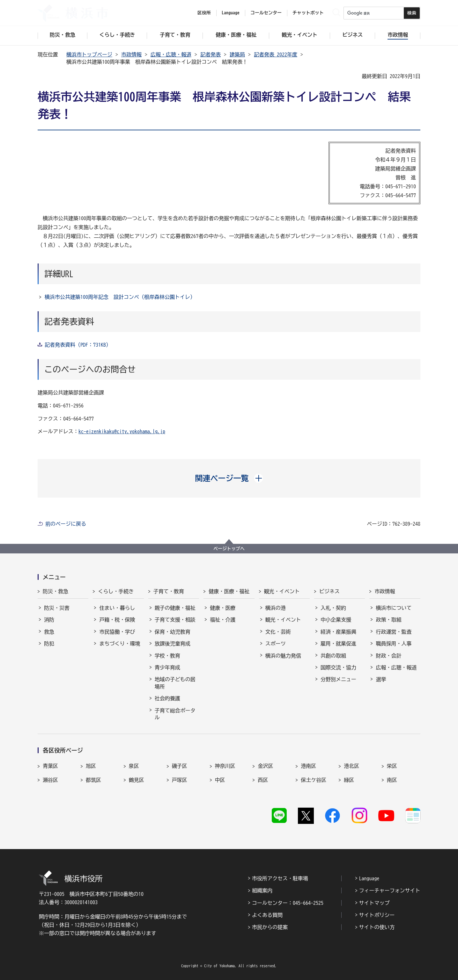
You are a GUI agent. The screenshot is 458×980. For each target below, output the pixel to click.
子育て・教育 (169, 591)
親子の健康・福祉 (175, 608)
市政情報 (131, 54)
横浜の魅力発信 (283, 656)
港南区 (308, 766)
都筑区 (93, 780)
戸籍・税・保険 (117, 620)
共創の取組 (333, 656)
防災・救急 (55, 591)
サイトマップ (374, 903)
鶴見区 (137, 780)
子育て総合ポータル (175, 714)
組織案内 (262, 890)
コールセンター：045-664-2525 (288, 903)
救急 (49, 632)
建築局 (237, 54)
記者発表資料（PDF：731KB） (78, 345)
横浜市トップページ (89, 54)
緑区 (349, 780)
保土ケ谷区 (314, 780)
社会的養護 (167, 698)
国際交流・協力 (338, 667)
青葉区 (50, 766)
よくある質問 (267, 915)
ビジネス (329, 591)
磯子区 (180, 766)
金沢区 (265, 766)
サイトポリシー (377, 915)
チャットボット (308, 13)
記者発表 (211, 54)
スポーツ (276, 644)
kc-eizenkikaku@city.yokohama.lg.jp (122, 431)
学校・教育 (167, 656)
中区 (220, 780)
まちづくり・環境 (120, 644)
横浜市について (394, 608)
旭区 (91, 766)
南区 (392, 780)
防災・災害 (57, 608)
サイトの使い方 (377, 927)
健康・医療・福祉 (229, 591)
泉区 (134, 766)
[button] (229, 478)
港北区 (351, 766)
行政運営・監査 (394, 632)
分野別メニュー (338, 679)
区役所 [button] (204, 13)
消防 (49, 620)
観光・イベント (282, 591)
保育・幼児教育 (173, 632)
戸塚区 (180, 780)
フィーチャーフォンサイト (390, 890)
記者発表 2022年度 (276, 54)
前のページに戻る (66, 524)
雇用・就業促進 (338, 644)
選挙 (381, 679)
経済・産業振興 (338, 632)
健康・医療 (223, 608)
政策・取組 (388, 620)
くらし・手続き (116, 591)
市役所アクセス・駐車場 (280, 878)
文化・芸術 (278, 632)
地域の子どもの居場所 (175, 683)
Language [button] (231, 13)
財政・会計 (388, 656)
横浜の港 (276, 608)
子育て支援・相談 (175, 620)
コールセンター (266, 13)
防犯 (49, 644)
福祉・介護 (223, 620)
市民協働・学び (117, 632)
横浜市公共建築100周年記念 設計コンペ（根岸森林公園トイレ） (120, 297)
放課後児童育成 (173, 644)
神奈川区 (225, 766)
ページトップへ (229, 549)
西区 (263, 780)
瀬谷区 (50, 780)
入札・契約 (333, 608)
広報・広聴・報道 (171, 54)
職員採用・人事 (394, 644)
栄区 (392, 766)
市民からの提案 (270, 927)
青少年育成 (167, 667)
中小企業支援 (336, 620)
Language (369, 878)
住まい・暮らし (117, 608)
